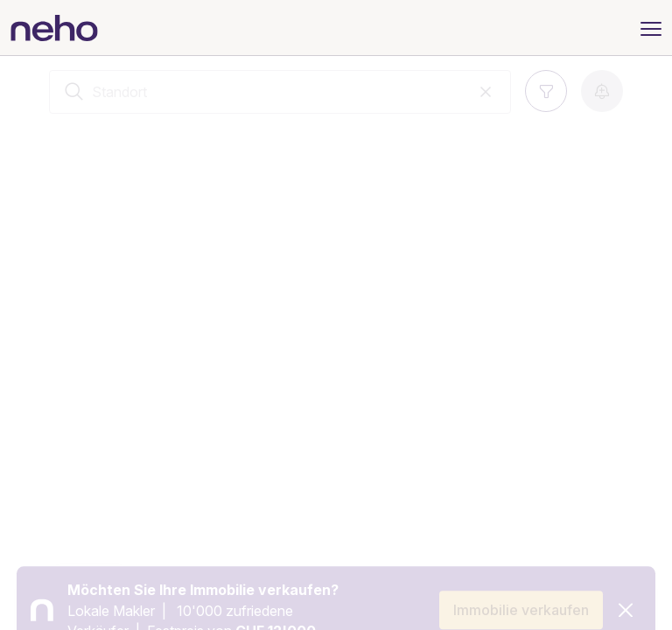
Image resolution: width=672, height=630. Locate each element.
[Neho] (54, 28)
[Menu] (651, 27)
